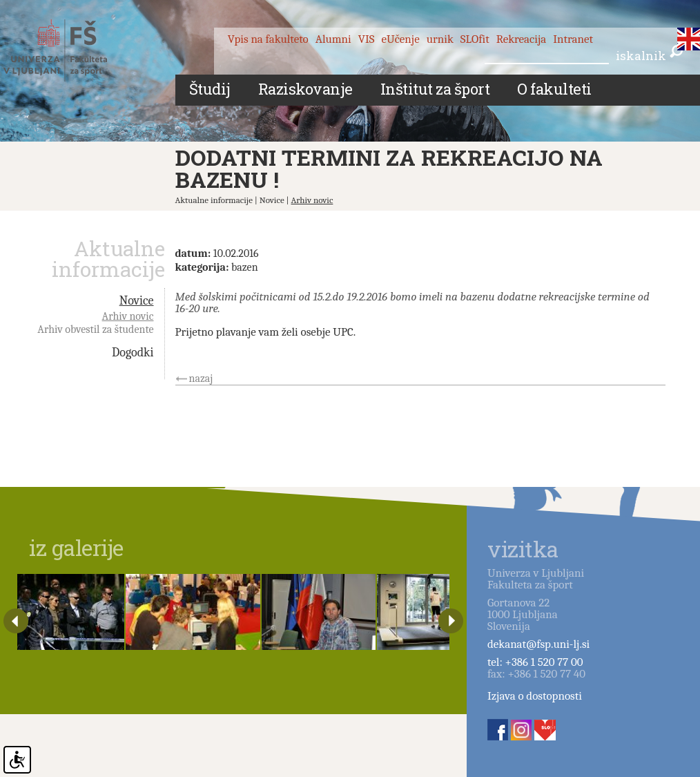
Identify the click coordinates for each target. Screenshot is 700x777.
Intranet (573, 39)
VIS (367, 39)
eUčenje (401, 39)
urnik (440, 39)
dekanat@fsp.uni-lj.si (538, 644)
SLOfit (475, 39)
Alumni (333, 39)
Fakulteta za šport (71, 50)
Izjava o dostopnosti (535, 696)
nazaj (201, 378)
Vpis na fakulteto (268, 39)
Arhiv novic (312, 200)
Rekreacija (522, 39)
